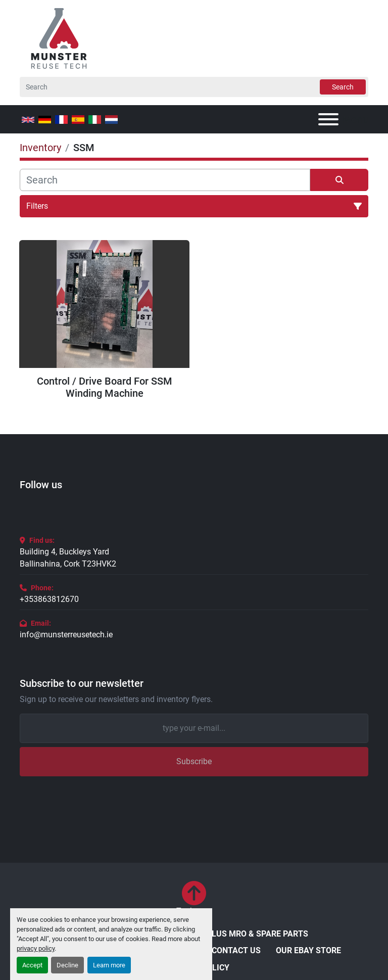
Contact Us (236, 950)
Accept (32, 965)
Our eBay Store (308, 950)
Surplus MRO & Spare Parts (250, 934)
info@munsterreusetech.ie (66, 635)
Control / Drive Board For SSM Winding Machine (105, 387)
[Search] (194, 87)
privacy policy (36, 948)
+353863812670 (49, 599)
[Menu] (328, 119)
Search (343, 87)
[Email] (194, 728)
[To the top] (194, 899)
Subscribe (194, 761)
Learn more (109, 965)
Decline (67, 965)
